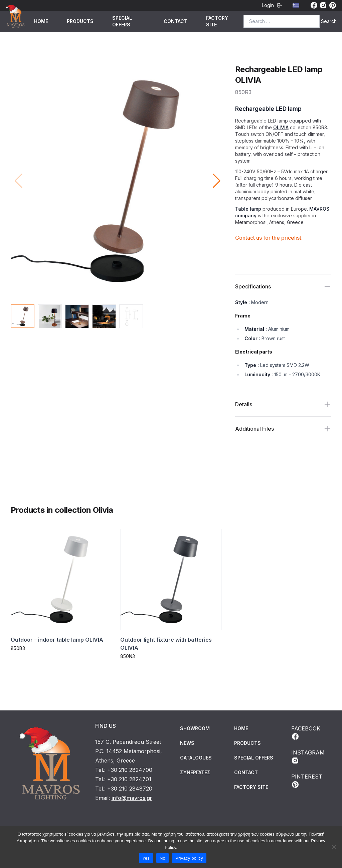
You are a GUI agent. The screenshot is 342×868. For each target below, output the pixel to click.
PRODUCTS (80, 21)
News (187, 743)
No (162, 858)
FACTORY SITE (217, 21)
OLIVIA (281, 127)
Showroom (195, 728)
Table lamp (248, 209)
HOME (41, 21)
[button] (217, 181)
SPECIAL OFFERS (122, 21)
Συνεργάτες (195, 772)
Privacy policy (189, 858)
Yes (146, 858)
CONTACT (176, 21)
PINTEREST (307, 781)
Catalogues (196, 758)
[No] (334, 847)
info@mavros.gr (132, 798)
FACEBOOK (306, 733)
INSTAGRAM (308, 757)
